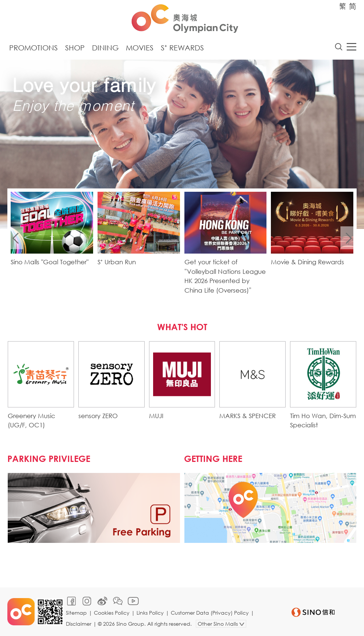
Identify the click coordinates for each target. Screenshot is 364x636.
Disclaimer (79, 624)
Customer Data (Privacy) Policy (210, 613)
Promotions (33, 48)
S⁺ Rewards (182, 48)
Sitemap (76, 613)
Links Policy (150, 613)
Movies (140, 48)
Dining (105, 48)
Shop (75, 48)
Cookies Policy (112, 613)
